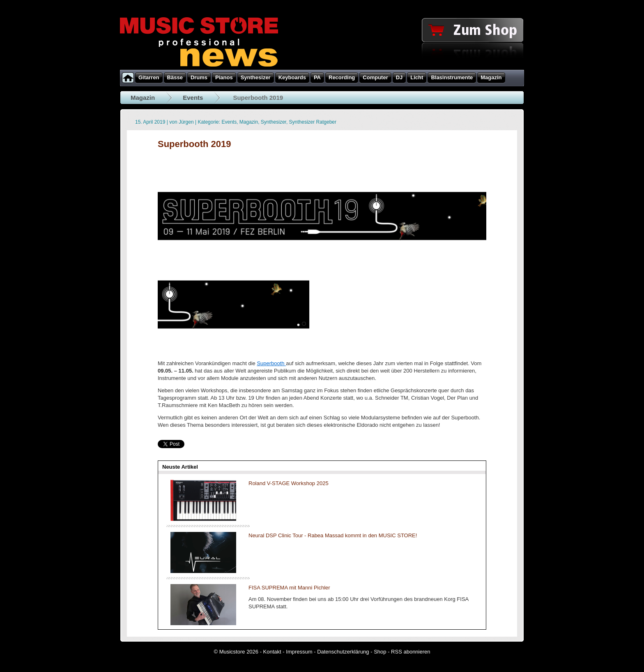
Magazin (143, 98)
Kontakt (272, 652)
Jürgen (186, 122)
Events (193, 98)
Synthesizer (274, 122)
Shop (380, 652)
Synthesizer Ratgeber (313, 122)
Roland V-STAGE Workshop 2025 (289, 483)
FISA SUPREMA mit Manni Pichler (289, 588)
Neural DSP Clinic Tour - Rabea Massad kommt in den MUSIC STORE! (333, 535)
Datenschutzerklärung (343, 652)
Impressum (299, 652)
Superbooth (271, 363)
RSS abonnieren (411, 652)
